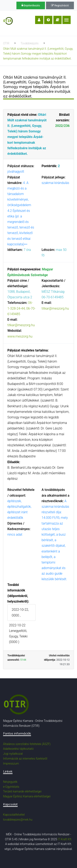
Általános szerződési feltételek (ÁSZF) (27, 744)
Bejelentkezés (31, 5)
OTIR (6, 43)
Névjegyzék (10, 782)
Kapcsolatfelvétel (14, 815)
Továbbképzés (30, 43)
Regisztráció (60, 5)
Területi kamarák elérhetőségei (22, 791)
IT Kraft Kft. (65, 839)
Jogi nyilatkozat (13, 754)
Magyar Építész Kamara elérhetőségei (27, 796)
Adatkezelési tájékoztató (18, 749)
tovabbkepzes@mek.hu (18, 820)
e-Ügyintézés (11, 787)
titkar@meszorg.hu (21, 325)
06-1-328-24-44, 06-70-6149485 (21, 308)
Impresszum (11, 764)
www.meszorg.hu (20, 336)
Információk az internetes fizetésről (25, 759)
